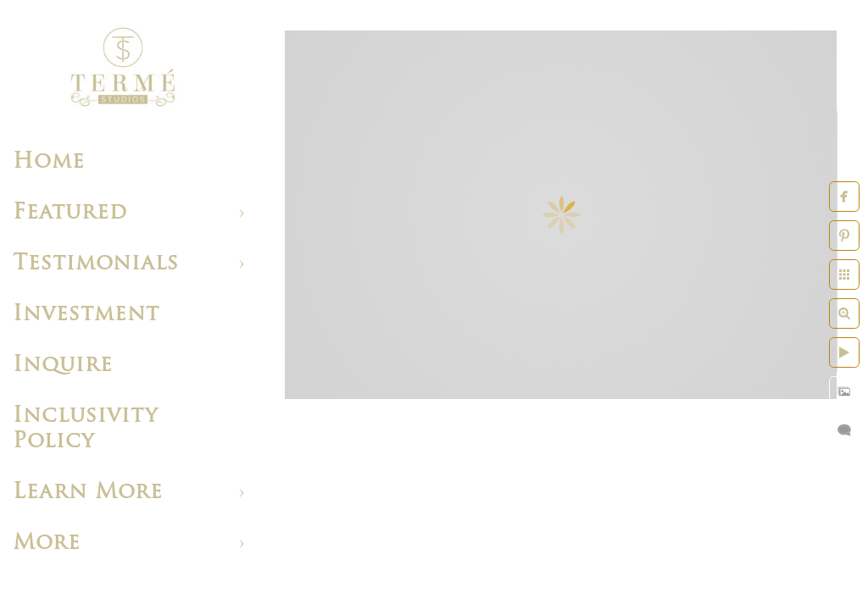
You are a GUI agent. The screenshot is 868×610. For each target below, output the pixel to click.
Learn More (88, 493)
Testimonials (96, 264)
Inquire (63, 366)
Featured (70, 213)
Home (49, 162)
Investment (86, 315)
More (47, 543)
